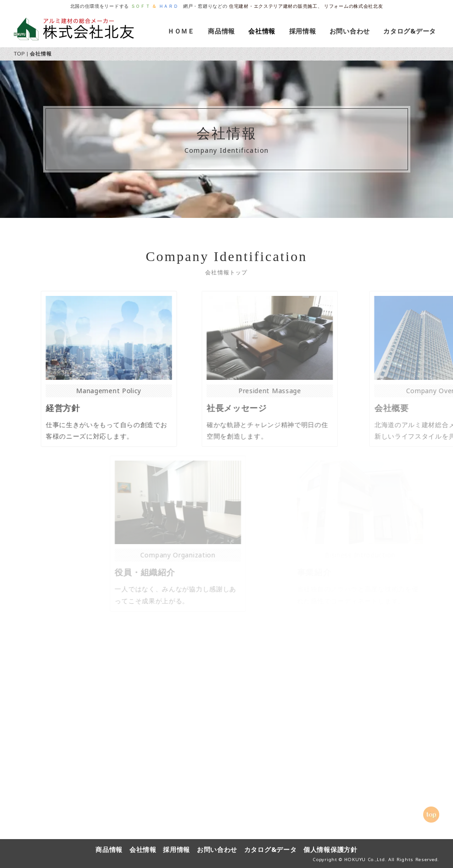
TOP (19, 54)
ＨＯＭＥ (183, 31)
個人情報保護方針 (330, 849)
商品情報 (223, 31)
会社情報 (263, 31)
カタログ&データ (406, 31)
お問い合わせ (351, 31)
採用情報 (304, 31)
